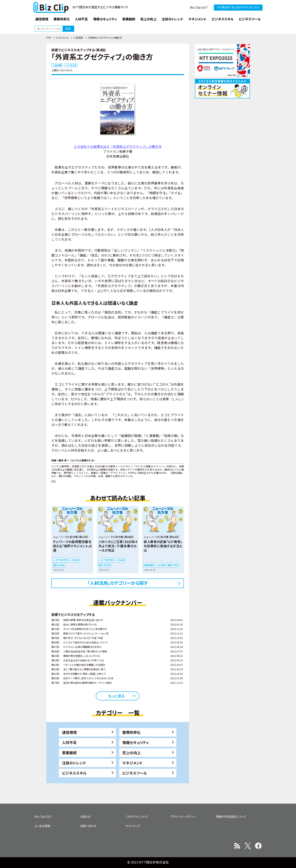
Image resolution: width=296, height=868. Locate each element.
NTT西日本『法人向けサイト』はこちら (238, 7)
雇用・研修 (173, 565)
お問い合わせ (88, 826)
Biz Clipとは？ (199, 7)
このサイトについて (137, 816)
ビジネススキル (74, 773)
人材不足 (69, 742)
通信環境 (69, 732)
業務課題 (149, 565)
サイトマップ (133, 826)
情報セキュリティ (136, 742)
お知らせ (85, 816)
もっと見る (116, 696)
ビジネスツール (135, 773)
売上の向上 (131, 753)
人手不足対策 (60, 560)
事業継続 (69, 753)
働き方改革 (59, 565)
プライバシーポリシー (184, 816)
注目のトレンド (74, 763)
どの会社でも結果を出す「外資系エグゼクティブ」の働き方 (118, 146)
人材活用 (78, 38)
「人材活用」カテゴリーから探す (118, 583)
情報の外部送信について (231, 816)
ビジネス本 (71, 65)
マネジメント (62, 38)
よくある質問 (42, 826)
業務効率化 (131, 732)
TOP (49, 38)
